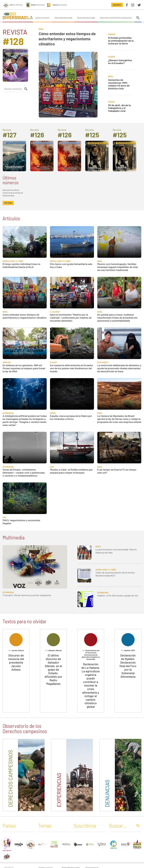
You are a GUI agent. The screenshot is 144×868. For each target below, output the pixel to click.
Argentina (7, 362)
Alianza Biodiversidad (63, 18)
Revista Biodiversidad (86, 18)
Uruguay (111, 102)
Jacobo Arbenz (18, 650)
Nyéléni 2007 (130, 650)
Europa (53, 413)
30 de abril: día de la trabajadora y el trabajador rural (119, 108)
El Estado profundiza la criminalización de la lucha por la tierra (121, 41)
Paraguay (112, 34)
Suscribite (117, 5)
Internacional (8, 413)
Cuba (52, 467)
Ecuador (112, 57)
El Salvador (55, 312)
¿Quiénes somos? (42, 18)
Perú (5, 517)
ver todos (8, 203)
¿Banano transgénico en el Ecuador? (120, 62)
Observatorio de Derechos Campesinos (116, 18)
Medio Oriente (103, 362)
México (98, 547)
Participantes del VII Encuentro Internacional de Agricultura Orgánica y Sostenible (91, 655)
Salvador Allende (55, 650)
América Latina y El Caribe (13, 261)
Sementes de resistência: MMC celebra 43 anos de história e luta (119, 84)
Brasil (41, 29)
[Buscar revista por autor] (13, 89)
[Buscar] (121, 825)
